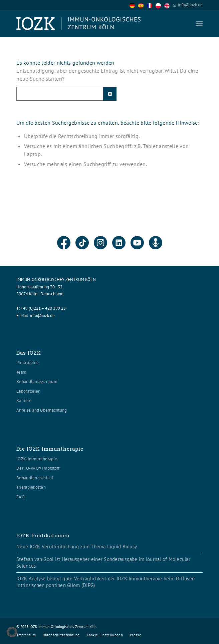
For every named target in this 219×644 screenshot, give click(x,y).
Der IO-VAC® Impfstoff (38, 468)
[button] (12, 632)
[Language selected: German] (151, 5)
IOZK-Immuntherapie (37, 459)
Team (21, 372)
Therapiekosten (31, 487)
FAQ (21, 497)
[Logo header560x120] (91, 24)
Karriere (24, 400)
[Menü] (199, 24)
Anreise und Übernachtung (42, 410)
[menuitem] (199, 24)
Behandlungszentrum (37, 381)
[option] (143, 5)
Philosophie (28, 362)
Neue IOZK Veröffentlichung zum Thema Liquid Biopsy (77, 546)
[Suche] (66, 94)
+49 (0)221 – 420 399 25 (43, 308)
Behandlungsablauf (35, 478)
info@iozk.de (190, 5)
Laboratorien (28, 391)
